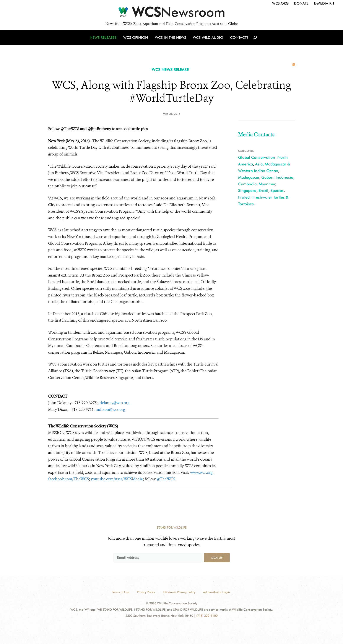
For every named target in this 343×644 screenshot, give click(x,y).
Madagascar (249, 177)
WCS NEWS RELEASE (170, 70)
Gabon (267, 177)
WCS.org (280, 3)
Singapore (247, 190)
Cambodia (247, 184)
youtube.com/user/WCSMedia (117, 479)
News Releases (104, 40)
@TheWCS (166, 479)
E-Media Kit (324, 3)
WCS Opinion (137, 40)
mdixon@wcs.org (110, 409)
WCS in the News (171, 40)
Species (277, 190)
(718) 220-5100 (207, 616)
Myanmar (267, 184)
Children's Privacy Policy (179, 592)
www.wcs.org (201, 472)
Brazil (263, 190)
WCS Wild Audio (208, 40)
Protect (244, 197)
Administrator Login (216, 592)
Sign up (217, 558)
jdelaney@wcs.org (114, 403)
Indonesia (284, 177)
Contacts (238, 40)
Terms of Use (121, 592)
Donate (301, 3)
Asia (259, 164)
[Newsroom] (171, 13)
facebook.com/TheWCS (68, 479)
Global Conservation (257, 157)
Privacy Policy (146, 592)
